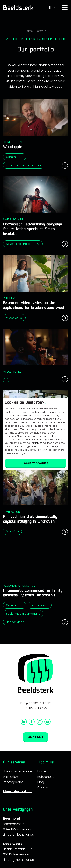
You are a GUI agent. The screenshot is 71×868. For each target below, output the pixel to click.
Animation (11, 777)
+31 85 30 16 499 (35, 708)
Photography (13, 782)
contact (35, 737)
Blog (41, 782)
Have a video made (18, 771)
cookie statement (53, 436)
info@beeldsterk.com (36, 703)
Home (29, 31)
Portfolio (41, 31)
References (46, 777)
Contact (44, 787)
